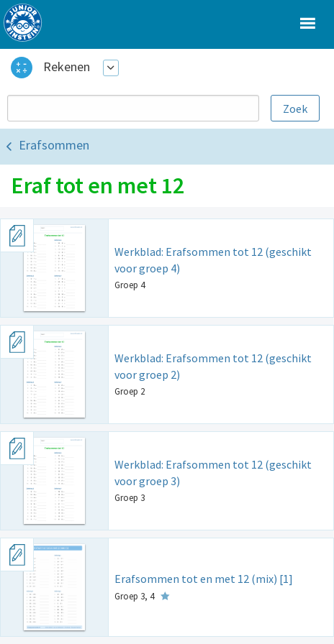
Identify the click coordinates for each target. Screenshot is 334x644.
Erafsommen (54, 145)
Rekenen (67, 66)
